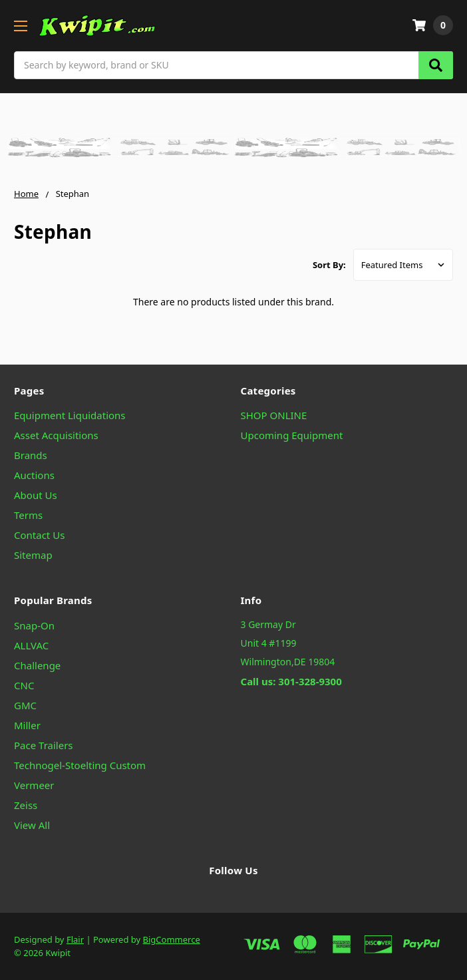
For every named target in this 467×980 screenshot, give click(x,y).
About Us (36, 495)
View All (32, 825)
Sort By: (329, 265)
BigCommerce (172, 939)
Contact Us (39, 535)
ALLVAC (31, 645)
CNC (24, 685)
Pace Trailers (44, 745)
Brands (31, 455)
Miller (27, 725)
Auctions (34, 475)
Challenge (37, 665)
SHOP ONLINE (274, 415)
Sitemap (33, 555)
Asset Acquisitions (56, 435)
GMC (25, 705)
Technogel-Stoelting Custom (80, 765)
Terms (28, 515)
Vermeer (34, 785)
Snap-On (34, 625)
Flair (75, 939)
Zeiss (26, 805)
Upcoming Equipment (292, 435)
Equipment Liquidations (70, 415)
